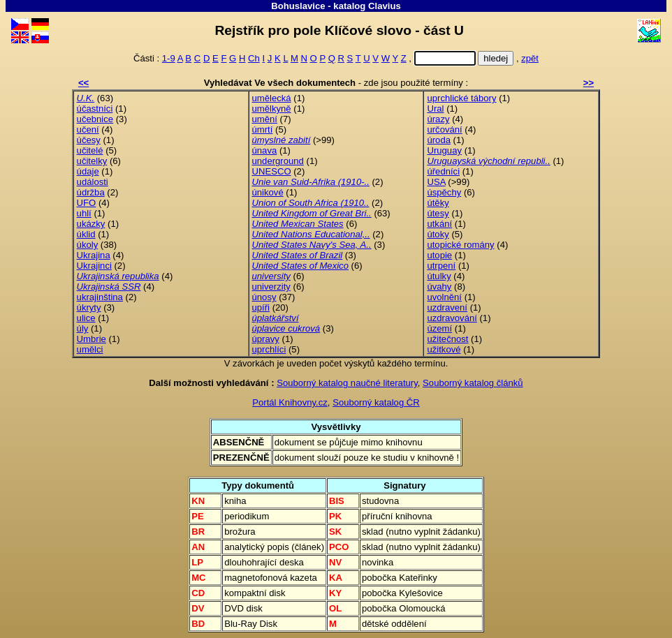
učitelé (90, 150)
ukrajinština (100, 297)
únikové (268, 192)
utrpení (441, 266)
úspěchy (444, 192)
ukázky (91, 224)
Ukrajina (94, 255)
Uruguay (444, 150)
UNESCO (272, 171)
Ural (435, 109)
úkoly (88, 245)
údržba (91, 192)
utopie (439, 255)
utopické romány (460, 245)
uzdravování (452, 318)
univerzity (271, 287)
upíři (261, 307)
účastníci (95, 109)
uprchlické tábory (461, 98)
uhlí (84, 213)
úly (83, 328)
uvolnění (444, 297)
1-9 (169, 58)
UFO (87, 203)
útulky (439, 276)
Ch (254, 58)
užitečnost (447, 339)
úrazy (438, 119)
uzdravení (447, 307)
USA (436, 182)
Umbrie (92, 339)
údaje (88, 171)
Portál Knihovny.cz (290, 402)
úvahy (439, 287)
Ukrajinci (94, 266)
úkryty (89, 307)
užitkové (444, 349)
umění (265, 119)
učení (88, 129)
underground (278, 161)
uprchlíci (269, 349)
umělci (90, 349)
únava (265, 150)
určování (444, 129)
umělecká (272, 98)
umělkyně (272, 109)
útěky (438, 203)
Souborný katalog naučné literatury (347, 383)
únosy (264, 297)
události (93, 182)
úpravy (266, 339)
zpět (530, 58)
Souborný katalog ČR (376, 402)
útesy (438, 213)
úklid (86, 234)
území (439, 328)
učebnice (95, 119)
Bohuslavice (298, 6)
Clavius (385, 6)
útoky (438, 234)
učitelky (92, 161)
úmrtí (263, 129)
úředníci (443, 171)
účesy (89, 140)
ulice (86, 318)
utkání (439, 224)
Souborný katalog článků (473, 383)
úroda (439, 140)
